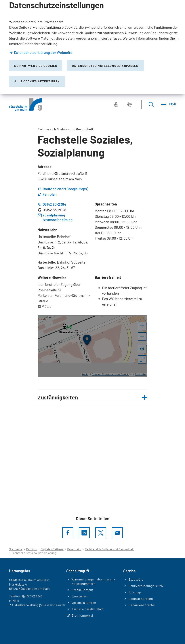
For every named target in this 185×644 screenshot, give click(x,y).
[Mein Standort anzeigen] (142, 349)
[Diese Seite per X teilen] (101, 533)
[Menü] (168, 104)
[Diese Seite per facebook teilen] (68, 533)
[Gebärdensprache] (129, 104)
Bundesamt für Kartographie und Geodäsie (110, 374)
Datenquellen (141, 374)
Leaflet (85, 374)
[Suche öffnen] (151, 104)
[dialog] (92, 47)
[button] (142, 326)
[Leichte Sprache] (116, 104)
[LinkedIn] (84, 533)
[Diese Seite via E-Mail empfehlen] (117, 533)
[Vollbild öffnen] (142, 360)
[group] (92, 346)
